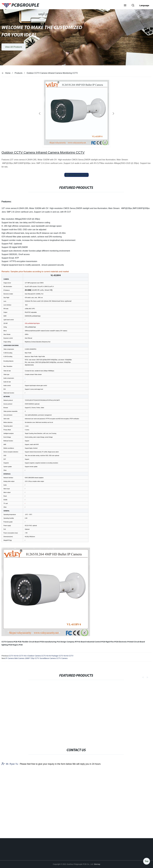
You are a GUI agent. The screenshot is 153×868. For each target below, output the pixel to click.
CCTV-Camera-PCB (9, 642)
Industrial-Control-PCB (96, 642)
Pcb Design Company (66, 642)
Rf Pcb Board (80, 642)
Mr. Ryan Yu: (10, 804)
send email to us (76, 175)
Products (19, 73)
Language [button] (144, 5)
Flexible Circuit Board (31, 642)
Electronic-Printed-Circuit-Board (132, 642)
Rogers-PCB (17, 645)
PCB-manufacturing (48, 642)
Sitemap (97, 864)
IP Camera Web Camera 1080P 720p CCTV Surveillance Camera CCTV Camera (36, 658)
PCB (20, 642)
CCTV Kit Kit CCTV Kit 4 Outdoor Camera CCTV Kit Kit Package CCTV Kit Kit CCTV (41, 656)
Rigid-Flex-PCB (112, 642)
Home (8, 73)
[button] (125, 6)
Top (147, 861)
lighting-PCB (7, 645)
